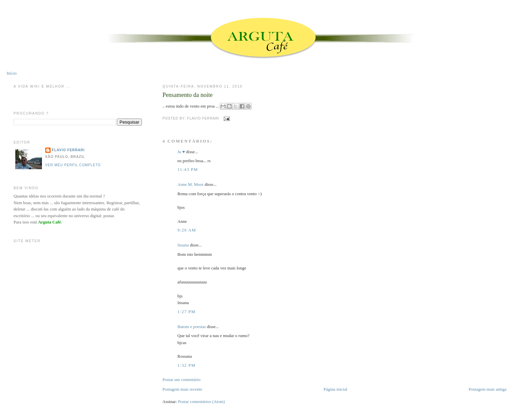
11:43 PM (188, 169)
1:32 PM (186, 365)
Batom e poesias (192, 327)
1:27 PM (186, 312)
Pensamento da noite (188, 95)
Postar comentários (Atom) (202, 402)
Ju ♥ (181, 152)
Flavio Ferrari (68, 150)
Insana (183, 245)
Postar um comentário (181, 380)
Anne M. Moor (190, 184)
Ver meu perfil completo (73, 165)
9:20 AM (187, 230)
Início (12, 73)
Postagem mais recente (182, 389)
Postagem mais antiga (488, 389)
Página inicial (335, 389)
